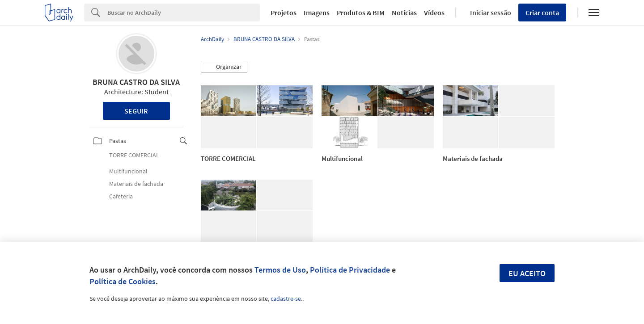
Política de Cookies (123, 281)
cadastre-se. (286, 299)
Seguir (136, 111)
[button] (224, 67)
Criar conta (542, 13)
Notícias (404, 13)
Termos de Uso (280, 270)
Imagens (317, 13)
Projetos (284, 13)
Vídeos (434, 13)
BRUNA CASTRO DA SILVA (136, 82)
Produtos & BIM (361, 13)
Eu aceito (527, 273)
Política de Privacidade (350, 270)
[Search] (184, 13)
